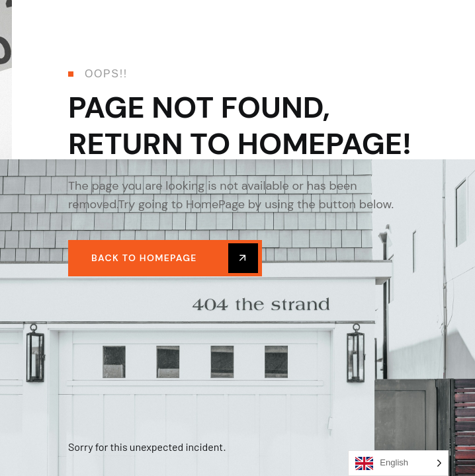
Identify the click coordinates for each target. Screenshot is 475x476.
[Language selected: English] (398, 463)
